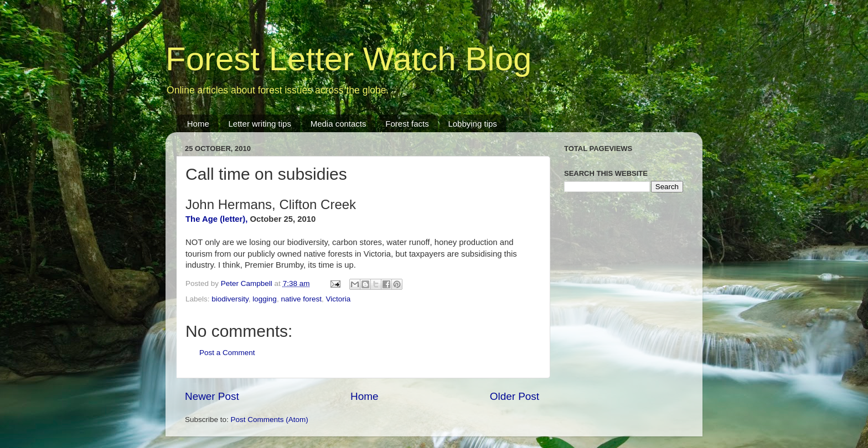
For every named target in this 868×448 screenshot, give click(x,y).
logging (265, 299)
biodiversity (230, 299)
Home (198, 124)
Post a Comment (227, 353)
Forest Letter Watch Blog (348, 59)
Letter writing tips (260, 124)
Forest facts (407, 124)
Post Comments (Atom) (270, 420)
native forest (301, 299)
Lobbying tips (472, 124)
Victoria (338, 299)
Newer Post (212, 396)
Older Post (515, 396)
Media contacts (339, 124)
